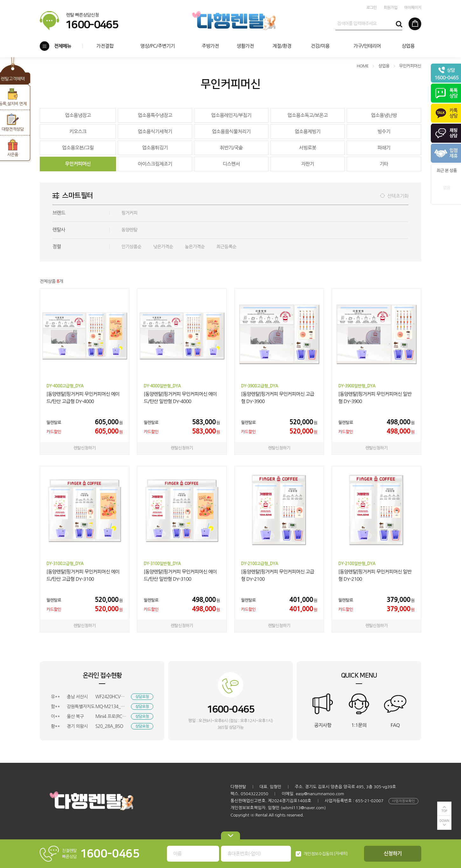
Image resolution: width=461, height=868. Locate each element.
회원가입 (391, 8)
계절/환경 (282, 46)
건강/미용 (320, 46)
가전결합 (105, 46)
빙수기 (384, 131)
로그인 (372, 8)
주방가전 (210, 46)
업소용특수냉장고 (155, 115)
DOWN (444, 821)
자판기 (308, 164)
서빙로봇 (307, 148)
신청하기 (393, 854)
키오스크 (78, 131)
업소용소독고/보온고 (308, 115)
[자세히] (341, 854)
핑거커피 (129, 213)
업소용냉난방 (384, 115)
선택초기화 (398, 196)
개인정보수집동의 (318, 854)
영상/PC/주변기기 (158, 46)
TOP (444, 811)
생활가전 (245, 46)
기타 (384, 164)
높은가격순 (195, 247)
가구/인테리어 (367, 46)
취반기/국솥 (231, 148)
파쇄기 (384, 148)
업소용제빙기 (308, 131)
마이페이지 (413, 8)
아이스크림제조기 (155, 164)
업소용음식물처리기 (231, 131)
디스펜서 (231, 164)
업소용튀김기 (155, 148)
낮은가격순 (163, 247)
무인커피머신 (78, 164)
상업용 (408, 46)
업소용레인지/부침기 (231, 115)
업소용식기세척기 (155, 131)
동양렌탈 (129, 230)
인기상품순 (131, 247)
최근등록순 (227, 247)
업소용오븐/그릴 (78, 148)
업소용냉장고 (78, 115)
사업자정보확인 (403, 801)
